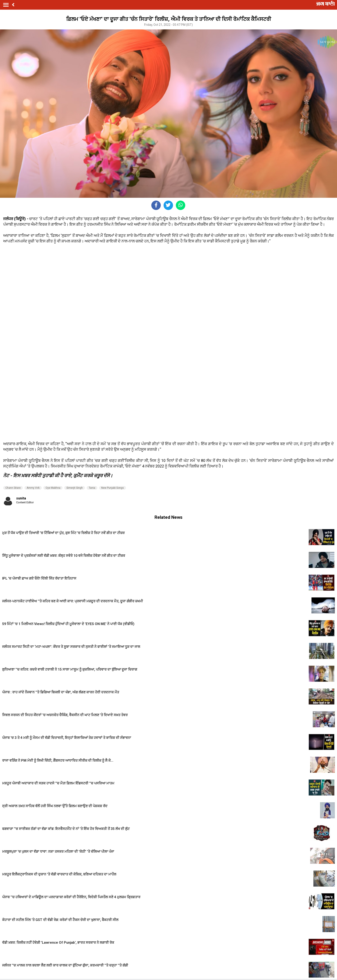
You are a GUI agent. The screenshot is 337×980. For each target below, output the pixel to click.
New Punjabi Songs (113, 488)
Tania (92, 488)
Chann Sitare (13, 488)
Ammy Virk (33, 488)
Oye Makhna (53, 488)
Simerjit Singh (75, 488)
